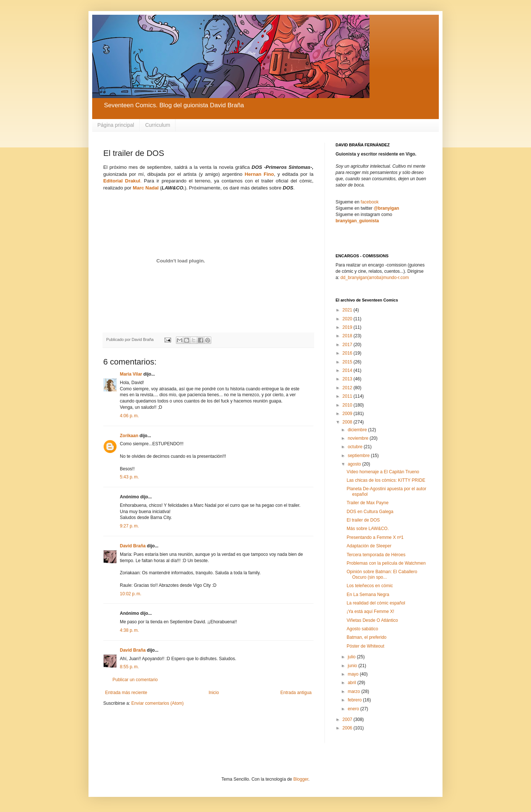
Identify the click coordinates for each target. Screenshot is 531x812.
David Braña (133, 546)
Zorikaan (129, 436)
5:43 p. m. (129, 477)
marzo (355, 691)
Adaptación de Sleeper (369, 546)
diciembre (358, 430)
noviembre (359, 438)
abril (353, 683)
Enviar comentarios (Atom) (157, 703)
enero (354, 709)
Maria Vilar (131, 374)
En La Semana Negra (368, 595)
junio (353, 666)
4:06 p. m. (129, 416)
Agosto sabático (362, 629)
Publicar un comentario (135, 680)
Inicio (214, 693)
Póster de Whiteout (365, 646)
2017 (348, 345)
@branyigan (386, 208)
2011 (348, 396)
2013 (348, 379)
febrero (355, 700)
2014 (348, 370)
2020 (348, 319)
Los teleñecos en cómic (370, 586)
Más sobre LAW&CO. (368, 529)
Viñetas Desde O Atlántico (372, 620)
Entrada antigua (296, 693)
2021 (348, 310)
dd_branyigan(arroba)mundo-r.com (374, 278)
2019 (348, 327)
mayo (354, 674)
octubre (356, 447)
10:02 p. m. (131, 594)
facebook (370, 202)
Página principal (116, 125)
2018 (348, 336)
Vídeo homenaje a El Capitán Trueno (383, 472)
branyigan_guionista (357, 221)
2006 (348, 728)
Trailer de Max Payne (368, 503)
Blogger (301, 779)
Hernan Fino (259, 174)
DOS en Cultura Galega (370, 512)
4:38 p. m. (129, 630)
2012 (348, 388)
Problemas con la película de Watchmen (386, 563)
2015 (348, 362)
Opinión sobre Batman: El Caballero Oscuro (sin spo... (382, 574)
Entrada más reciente (126, 693)
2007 (348, 719)
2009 (348, 414)
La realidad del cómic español (376, 603)
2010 (348, 405)
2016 (348, 353)
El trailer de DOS (363, 520)
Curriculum (158, 125)
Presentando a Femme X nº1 (375, 537)
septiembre (359, 456)
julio (352, 657)
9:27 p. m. (129, 526)
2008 (348, 422)
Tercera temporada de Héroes (376, 555)
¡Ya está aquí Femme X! (370, 611)
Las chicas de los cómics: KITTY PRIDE (386, 480)
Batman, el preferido (367, 637)
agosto (355, 464)
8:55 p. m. (129, 667)
